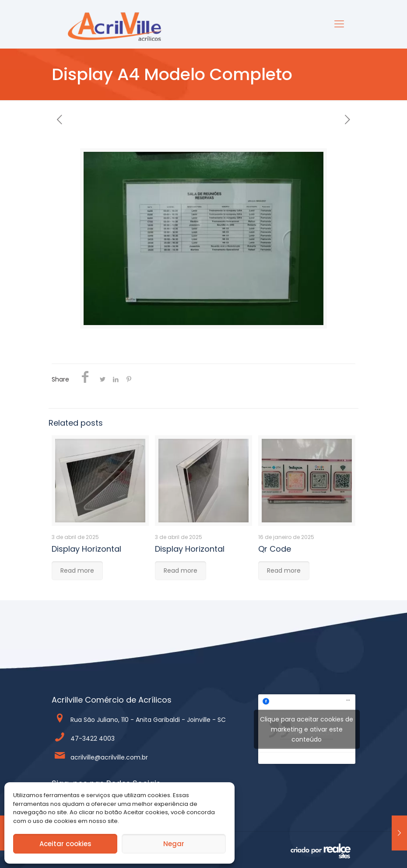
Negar (174, 844)
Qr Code (275, 549)
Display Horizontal (86, 549)
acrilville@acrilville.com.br (109, 757)
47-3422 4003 (93, 738)
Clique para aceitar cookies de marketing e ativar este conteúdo (307, 729)
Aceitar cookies (65, 844)
